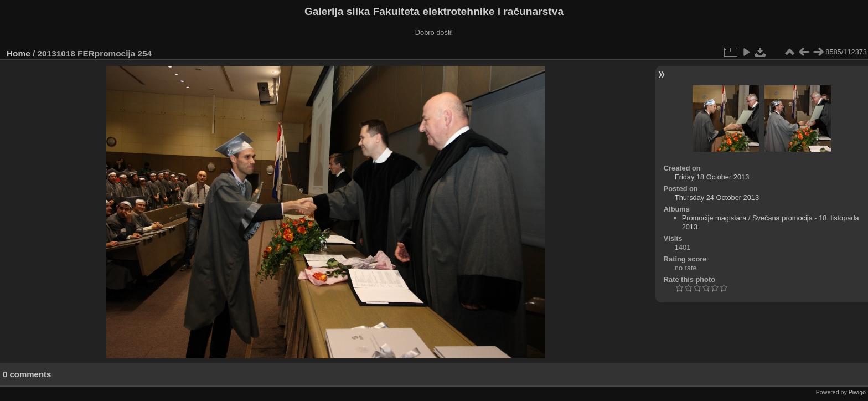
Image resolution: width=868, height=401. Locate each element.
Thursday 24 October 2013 (717, 197)
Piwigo (857, 392)
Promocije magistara (714, 218)
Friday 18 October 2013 (712, 177)
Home (19, 53)
